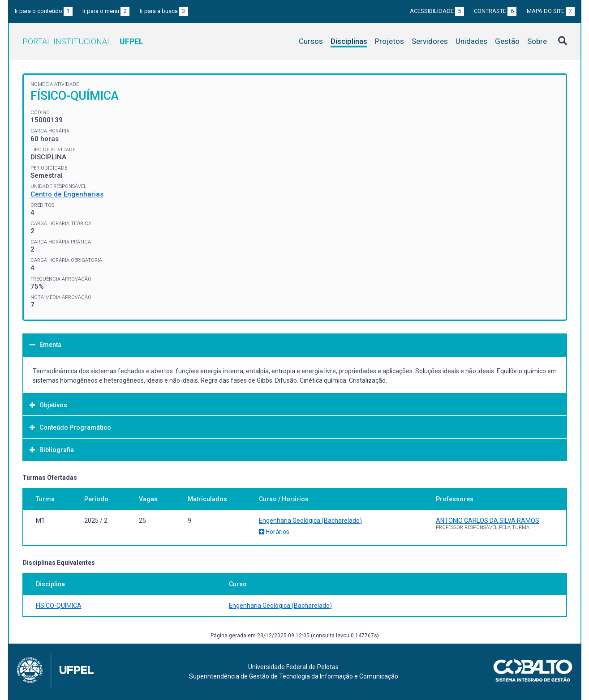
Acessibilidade (437, 11)
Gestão (507, 41)
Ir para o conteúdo (44, 11)
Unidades (471, 41)
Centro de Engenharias (67, 194)
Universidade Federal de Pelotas (293, 667)
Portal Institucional (83, 41)
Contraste (495, 11)
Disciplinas (349, 41)
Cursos (311, 41)
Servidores (430, 41)
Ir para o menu (106, 11)
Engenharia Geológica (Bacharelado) (310, 521)
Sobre (537, 41)
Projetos (389, 41)
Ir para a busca (164, 11)
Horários (274, 532)
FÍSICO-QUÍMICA (59, 606)
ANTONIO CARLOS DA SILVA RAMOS (488, 521)
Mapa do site (551, 11)
